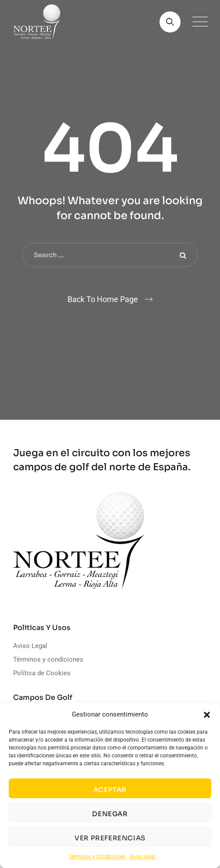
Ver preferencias (110, 838)
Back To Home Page (103, 299)
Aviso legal (143, 857)
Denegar (110, 814)
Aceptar (110, 790)
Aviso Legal (30, 646)
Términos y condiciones (48, 659)
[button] (207, 714)
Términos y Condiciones (97, 857)
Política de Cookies (42, 673)
